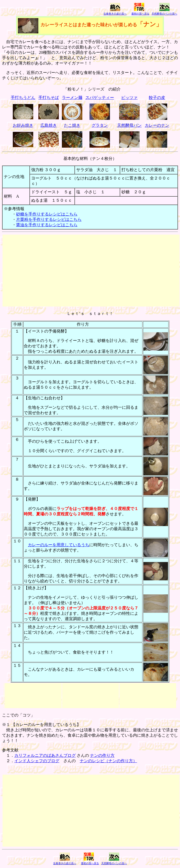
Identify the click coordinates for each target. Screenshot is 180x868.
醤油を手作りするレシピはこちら (47, 225)
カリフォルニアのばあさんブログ (45, 755)
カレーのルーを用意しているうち (59, 545)
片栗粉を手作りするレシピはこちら (49, 219)
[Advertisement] (91, 271)
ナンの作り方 (102, 755)
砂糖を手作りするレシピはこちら (47, 214)
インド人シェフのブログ (37, 761)
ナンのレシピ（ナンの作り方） (108, 761)
